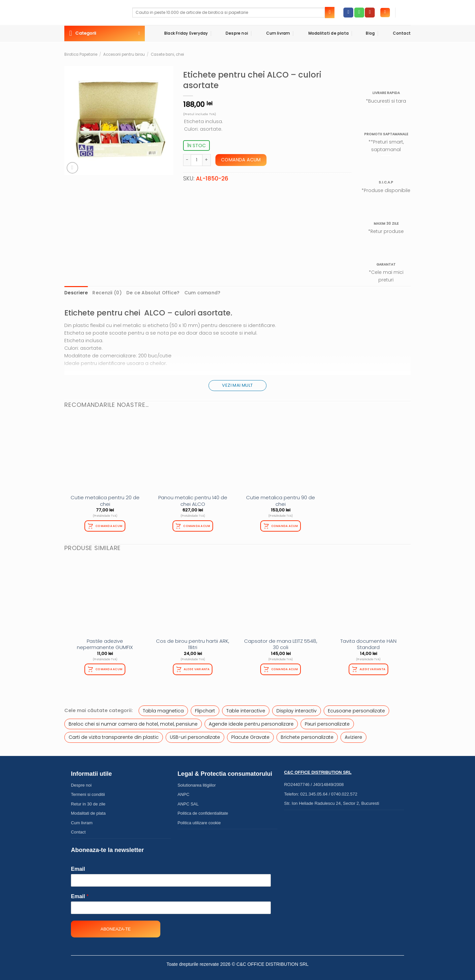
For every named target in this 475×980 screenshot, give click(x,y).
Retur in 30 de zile (88, 801)
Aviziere (353, 735)
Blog (365, 33)
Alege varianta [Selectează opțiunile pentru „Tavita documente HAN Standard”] (372, 667)
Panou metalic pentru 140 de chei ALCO (193, 500)
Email (78, 866)
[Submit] (330, 13)
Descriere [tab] (74, 292)
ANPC (183, 792)
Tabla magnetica (163, 708)
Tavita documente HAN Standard (368, 642)
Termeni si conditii (88, 792)
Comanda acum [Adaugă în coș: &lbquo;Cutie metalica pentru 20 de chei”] (109, 524)
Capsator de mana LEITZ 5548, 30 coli (281, 642)
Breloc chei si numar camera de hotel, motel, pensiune (133, 721)
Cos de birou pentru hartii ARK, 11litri (193, 642)
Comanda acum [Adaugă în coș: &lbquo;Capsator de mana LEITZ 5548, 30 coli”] (285, 667)
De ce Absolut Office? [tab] (141, 292)
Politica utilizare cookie (199, 820)
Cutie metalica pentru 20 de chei (105, 500)
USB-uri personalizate (195, 735)
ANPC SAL (188, 801)
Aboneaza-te (116, 926)
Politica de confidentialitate (203, 811)
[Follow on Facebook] (348, 13)
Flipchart (205, 708)
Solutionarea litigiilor (197, 782)
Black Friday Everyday (180, 33)
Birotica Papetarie (81, 54)
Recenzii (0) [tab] (101, 292)
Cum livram (272, 33)
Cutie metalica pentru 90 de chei (281, 500)
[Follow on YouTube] (370, 13)
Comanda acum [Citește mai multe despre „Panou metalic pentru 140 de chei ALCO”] (197, 524)
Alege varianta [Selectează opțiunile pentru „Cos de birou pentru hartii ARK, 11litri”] (197, 667)
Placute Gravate (250, 735)
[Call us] (359, 13)
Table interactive (246, 708)
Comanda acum (241, 160)
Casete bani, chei (167, 54)
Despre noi (231, 33)
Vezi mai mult (237, 384)
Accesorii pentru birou (124, 54)
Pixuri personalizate (327, 721)
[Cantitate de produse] (197, 160)
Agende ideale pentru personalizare (251, 721)
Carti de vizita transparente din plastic (114, 735)
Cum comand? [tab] (184, 292)
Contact (396, 33)
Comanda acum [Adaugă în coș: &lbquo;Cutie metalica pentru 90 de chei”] (285, 524)
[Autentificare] (385, 13)
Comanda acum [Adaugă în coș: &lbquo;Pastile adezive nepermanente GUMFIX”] (109, 667)
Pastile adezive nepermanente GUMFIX (105, 642)
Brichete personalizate (307, 735)
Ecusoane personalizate (356, 708)
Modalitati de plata (323, 33)
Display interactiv (297, 708)
